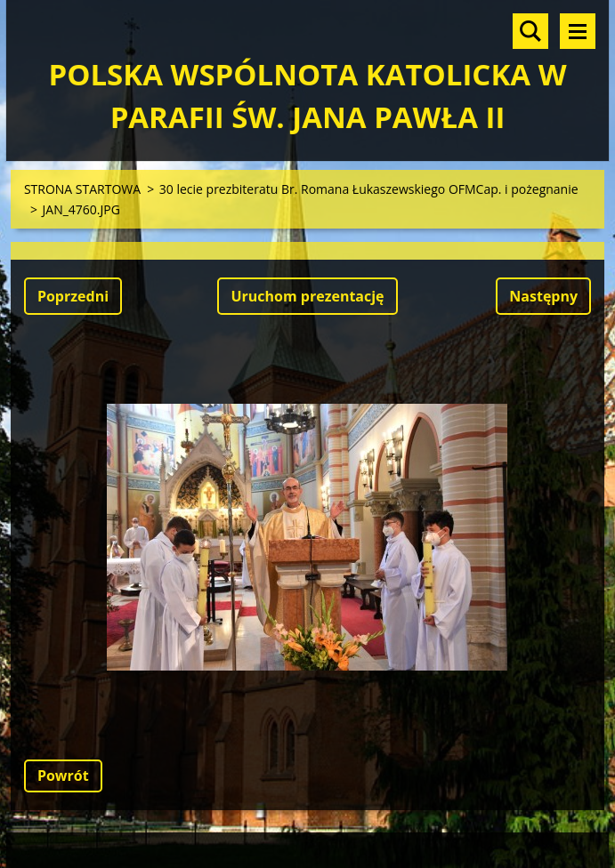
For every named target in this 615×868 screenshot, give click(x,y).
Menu (578, 31)
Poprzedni (73, 296)
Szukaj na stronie (530, 31)
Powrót (63, 776)
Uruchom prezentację (307, 296)
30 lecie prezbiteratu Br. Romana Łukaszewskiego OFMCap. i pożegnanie (369, 189)
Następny (543, 296)
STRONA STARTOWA (82, 189)
